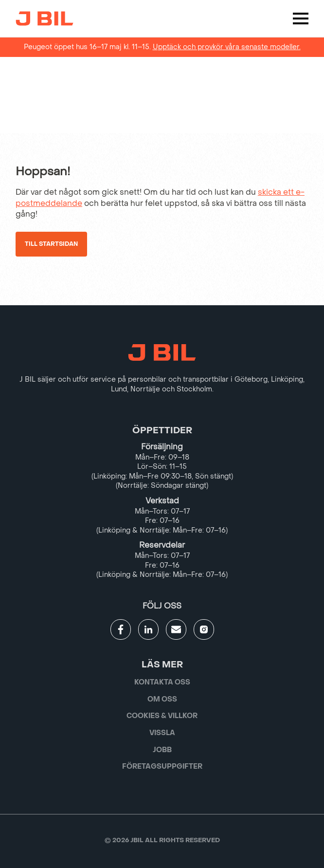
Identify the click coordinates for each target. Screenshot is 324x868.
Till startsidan (51, 244)
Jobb (162, 750)
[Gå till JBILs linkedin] (148, 629)
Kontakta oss (162, 682)
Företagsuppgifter (162, 766)
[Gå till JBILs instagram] (204, 629)
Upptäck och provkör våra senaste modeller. (227, 47)
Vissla (162, 733)
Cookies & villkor (162, 716)
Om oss (162, 699)
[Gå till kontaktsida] (176, 629)
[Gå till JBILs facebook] (121, 629)
